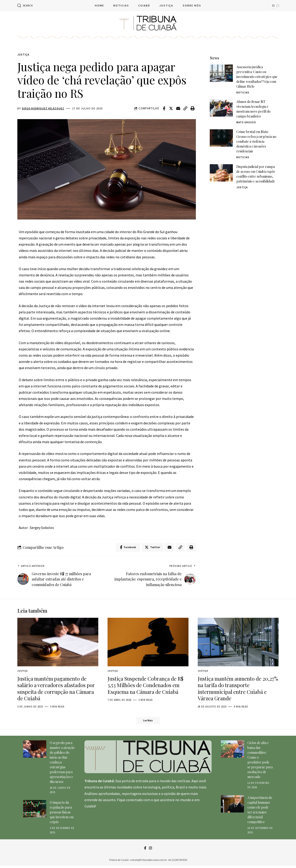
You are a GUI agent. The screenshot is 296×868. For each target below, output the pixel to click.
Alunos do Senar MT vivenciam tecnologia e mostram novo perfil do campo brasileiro (253, 105)
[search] (25, 6)
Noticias (243, 89)
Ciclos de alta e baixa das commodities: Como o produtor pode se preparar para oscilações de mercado (260, 762)
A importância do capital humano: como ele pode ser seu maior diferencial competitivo (260, 812)
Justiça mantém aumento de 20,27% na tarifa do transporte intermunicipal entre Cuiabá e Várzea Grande (238, 690)
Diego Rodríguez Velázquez (44, 109)
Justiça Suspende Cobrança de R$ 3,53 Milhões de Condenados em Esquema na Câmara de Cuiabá (145, 686)
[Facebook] (145, 850)
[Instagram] (151, 850)
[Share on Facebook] (164, 109)
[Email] (178, 109)
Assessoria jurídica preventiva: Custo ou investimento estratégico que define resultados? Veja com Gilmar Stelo (257, 73)
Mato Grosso (246, 119)
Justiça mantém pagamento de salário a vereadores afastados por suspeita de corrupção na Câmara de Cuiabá (56, 690)
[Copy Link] (185, 109)
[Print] (193, 109)
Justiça (24, 55)
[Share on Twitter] (171, 109)
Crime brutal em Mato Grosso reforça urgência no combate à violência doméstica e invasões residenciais (256, 138)
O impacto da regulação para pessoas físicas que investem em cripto (62, 814)
